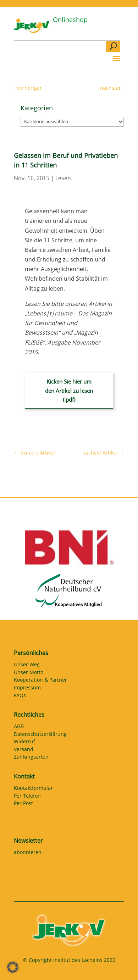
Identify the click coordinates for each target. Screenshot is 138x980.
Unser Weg (27, 666)
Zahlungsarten (31, 758)
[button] (13, 967)
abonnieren (28, 853)
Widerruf (24, 743)
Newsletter (28, 841)
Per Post (23, 804)
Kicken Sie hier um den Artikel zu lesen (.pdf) (69, 390)
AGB (19, 727)
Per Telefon (27, 797)
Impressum (27, 689)
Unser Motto (29, 673)
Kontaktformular (33, 789)
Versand (24, 750)
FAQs (20, 697)
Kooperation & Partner (40, 681)
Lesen (63, 178)
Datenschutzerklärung (40, 735)
